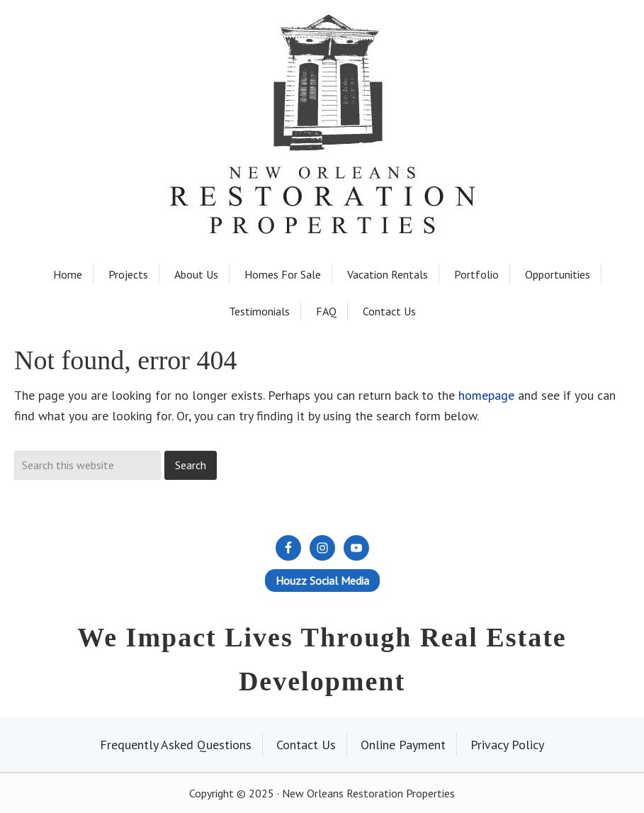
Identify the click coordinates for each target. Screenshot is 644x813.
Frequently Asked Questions (176, 745)
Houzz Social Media (322, 581)
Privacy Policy (507, 745)
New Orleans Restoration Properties (322, 86)
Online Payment (403, 745)
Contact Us (306, 745)
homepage (486, 395)
